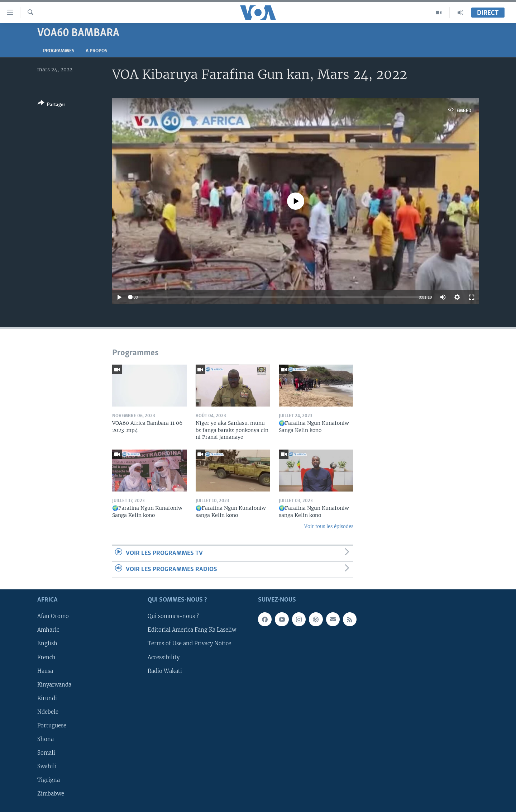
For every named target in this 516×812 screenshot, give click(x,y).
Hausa (45, 671)
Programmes (59, 51)
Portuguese (52, 726)
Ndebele (48, 712)
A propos (96, 51)
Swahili (47, 766)
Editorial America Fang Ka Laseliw (192, 630)
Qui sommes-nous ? (173, 617)
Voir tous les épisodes (329, 526)
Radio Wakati (165, 671)
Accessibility (164, 657)
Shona (46, 739)
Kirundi (47, 698)
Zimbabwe (51, 794)
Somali (46, 753)
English (47, 644)
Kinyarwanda (54, 685)
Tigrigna (49, 780)
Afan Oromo (53, 617)
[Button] (51, 105)
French (46, 657)
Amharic (48, 630)
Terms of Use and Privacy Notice (189, 644)
